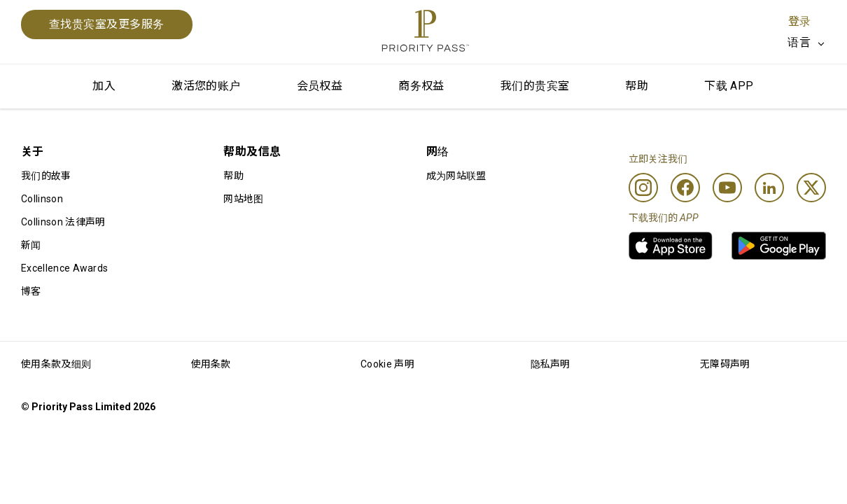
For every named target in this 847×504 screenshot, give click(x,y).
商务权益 (421, 86)
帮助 (637, 86)
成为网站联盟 (456, 176)
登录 (799, 21)
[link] (671, 246)
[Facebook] (685, 188)
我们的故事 (46, 176)
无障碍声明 (725, 364)
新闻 (31, 245)
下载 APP (729, 86)
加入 (104, 86)
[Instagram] (643, 188)
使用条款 (211, 364)
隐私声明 (551, 364)
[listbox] (807, 43)
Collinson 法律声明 (63, 222)
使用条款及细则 (56, 364)
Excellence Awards (64, 268)
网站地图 (243, 199)
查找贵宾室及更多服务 (107, 24)
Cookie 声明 (387, 364)
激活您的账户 (206, 86)
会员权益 (320, 86)
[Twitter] (811, 188)
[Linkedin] (769, 188)
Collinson (42, 199)
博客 (31, 291)
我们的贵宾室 (535, 86)
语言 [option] (799, 42)
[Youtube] (727, 188)
